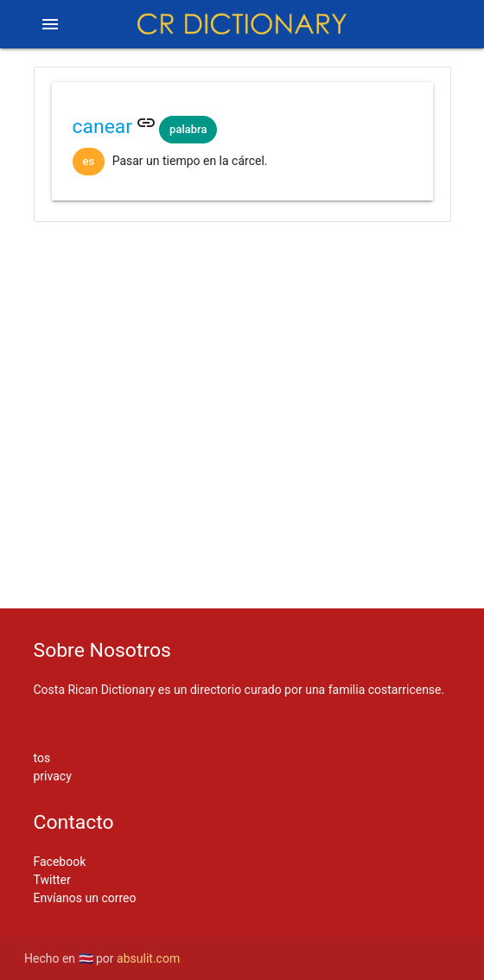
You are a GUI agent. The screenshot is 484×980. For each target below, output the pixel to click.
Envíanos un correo (85, 898)
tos (42, 758)
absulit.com (148, 958)
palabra (188, 129)
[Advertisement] (242, 292)
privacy (53, 776)
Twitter (52, 880)
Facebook (60, 862)
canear (103, 127)
